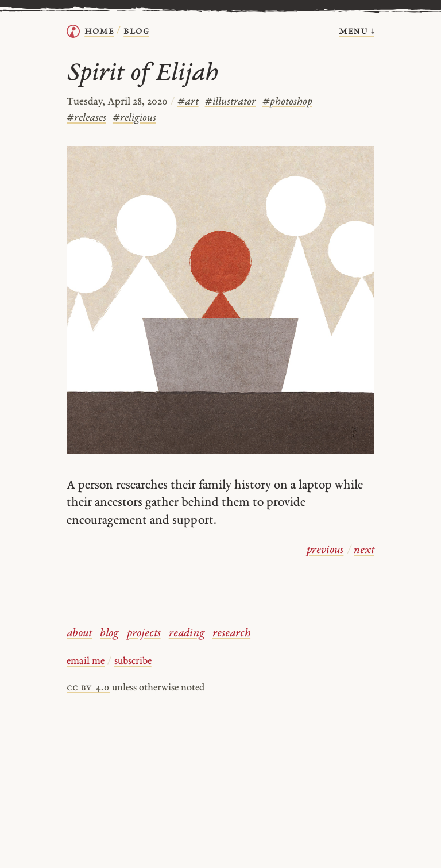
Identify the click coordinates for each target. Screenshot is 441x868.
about (79, 634)
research (231, 634)
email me (86, 662)
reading (187, 634)
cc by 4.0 (88, 688)
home (99, 31)
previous (325, 550)
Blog (136, 31)
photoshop (287, 102)
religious (134, 118)
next (364, 550)
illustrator (231, 102)
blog (109, 634)
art (188, 102)
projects (144, 634)
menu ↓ (357, 31)
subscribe (133, 662)
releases (86, 118)
